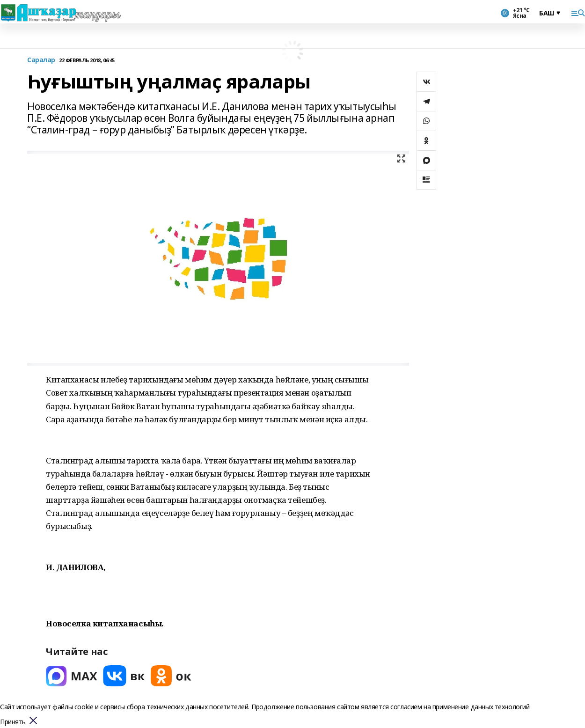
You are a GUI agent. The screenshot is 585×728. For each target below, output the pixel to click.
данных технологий (500, 707)
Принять (13, 722)
